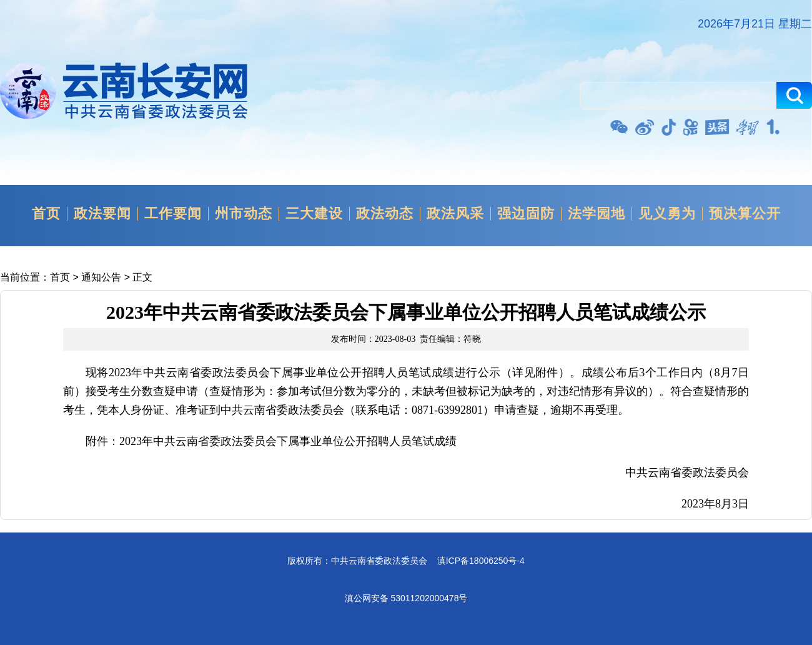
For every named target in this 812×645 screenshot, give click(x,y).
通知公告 (101, 277)
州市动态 (244, 214)
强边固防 (526, 214)
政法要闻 (102, 214)
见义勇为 (667, 214)
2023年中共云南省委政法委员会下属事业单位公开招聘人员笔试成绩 (288, 441)
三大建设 (314, 214)
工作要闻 (173, 214)
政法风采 (455, 214)
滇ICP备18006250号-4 (481, 561)
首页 (46, 214)
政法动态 (385, 214)
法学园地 (597, 214)
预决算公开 (745, 214)
